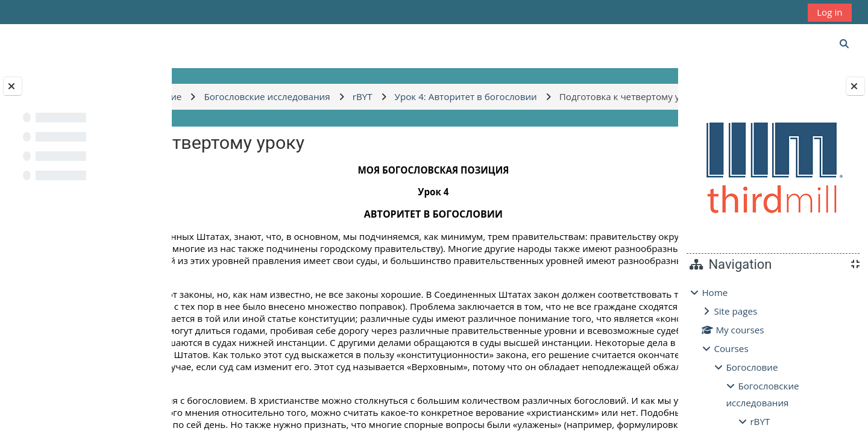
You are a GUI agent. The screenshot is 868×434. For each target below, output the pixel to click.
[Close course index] (13, 86)
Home (715, 292)
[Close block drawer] (855, 86)
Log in (829, 12)
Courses (731, 348)
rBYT (760, 421)
